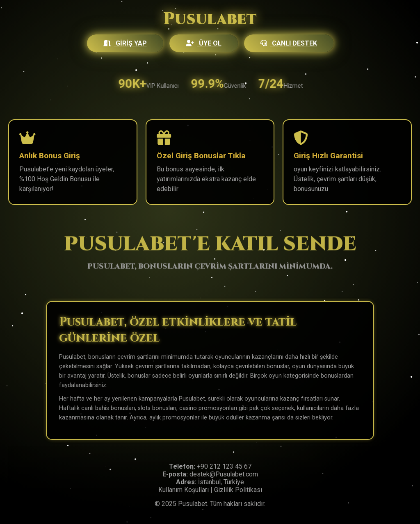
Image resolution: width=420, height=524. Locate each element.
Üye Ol (204, 43)
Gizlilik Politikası (238, 490)
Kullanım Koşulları (184, 490)
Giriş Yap (125, 43)
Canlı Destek (289, 43)
